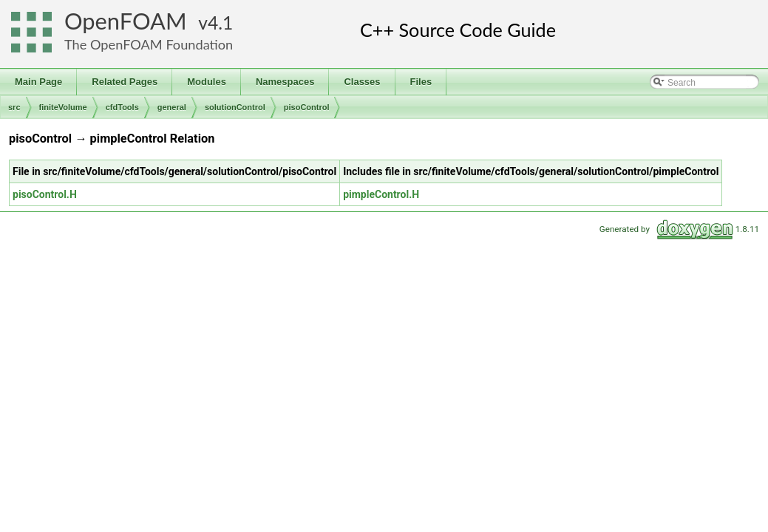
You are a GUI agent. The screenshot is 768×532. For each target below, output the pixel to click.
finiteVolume (63, 107)
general (172, 107)
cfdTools (122, 107)
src (14, 107)
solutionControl (235, 107)
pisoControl (307, 107)
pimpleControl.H (381, 194)
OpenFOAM (126, 21)
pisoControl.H (45, 194)
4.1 (220, 23)
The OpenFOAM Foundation (149, 44)
